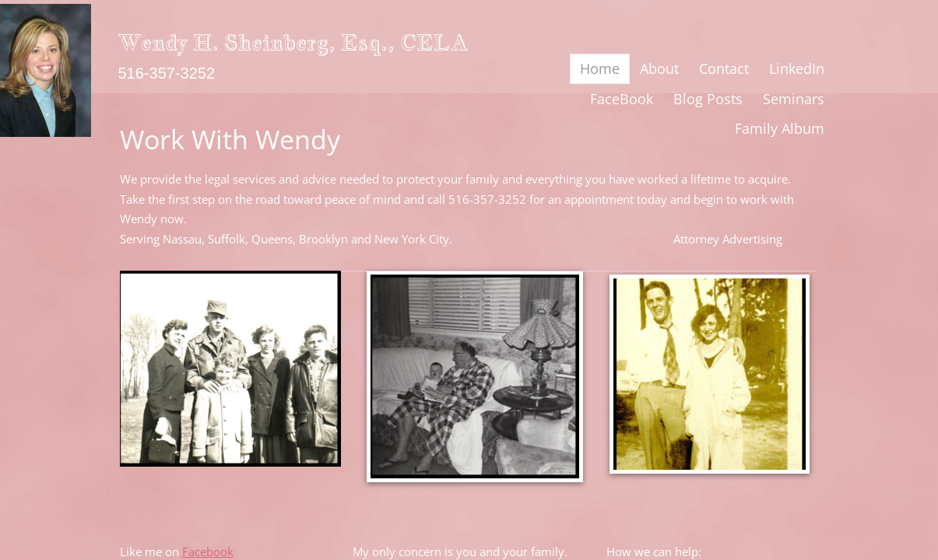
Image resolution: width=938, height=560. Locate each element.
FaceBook (622, 99)
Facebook (208, 551)
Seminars (794, 99)
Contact (724, 68)
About (659, 68)
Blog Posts (708, 99)
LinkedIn (797, 68)
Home (600, 68)
